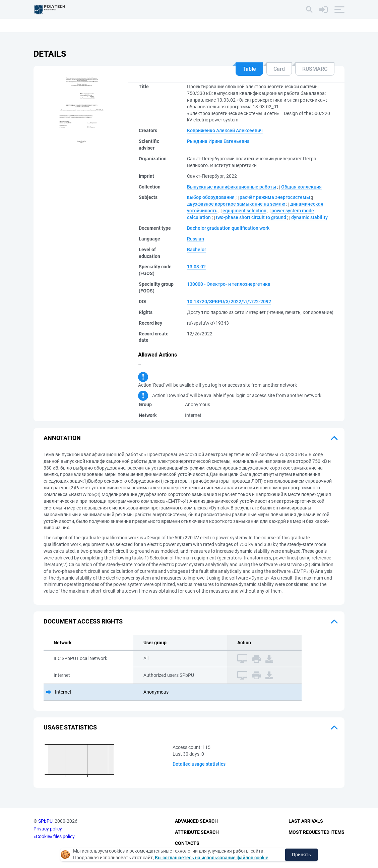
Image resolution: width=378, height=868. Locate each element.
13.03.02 (196, 267)
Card (279, 69)
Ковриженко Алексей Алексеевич (225, 130)
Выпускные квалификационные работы (232, 187)
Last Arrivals (306, 821)
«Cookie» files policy (54, 836)
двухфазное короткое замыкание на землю (236, 204)
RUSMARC (315, 69)
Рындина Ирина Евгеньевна (218, 141)
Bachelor (197, 250)
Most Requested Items (317, 832)
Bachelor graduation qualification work (228, 228)
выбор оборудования (211, 197)
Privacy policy (48, 829)
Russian (196, 239)
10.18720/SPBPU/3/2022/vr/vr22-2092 (229, 302)
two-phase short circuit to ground (251, 217)
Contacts (187, 843)
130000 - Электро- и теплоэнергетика (229, 284)
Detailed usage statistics (199, 764)
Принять (301, 855)
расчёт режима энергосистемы (275, 197)
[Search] (309, 9)
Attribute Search (197, 832)
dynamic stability (309, 217)
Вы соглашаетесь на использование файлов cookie (212, 858)
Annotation (62, 438)
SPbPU (45, 821)
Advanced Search (196, 821)
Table (249, 69)
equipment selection (244, 211)
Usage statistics (70, 727)
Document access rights (83, 621)
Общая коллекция (301, 187)
